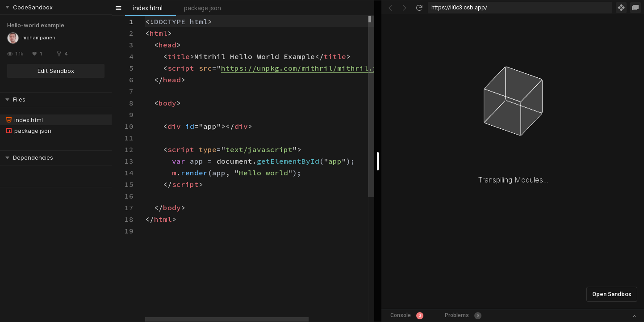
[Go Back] (390, 8)
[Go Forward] (405, 8)
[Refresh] (419, 8)
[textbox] (145, 16)
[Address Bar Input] (520, 8)
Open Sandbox (612, 294)
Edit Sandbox (56, 71)
